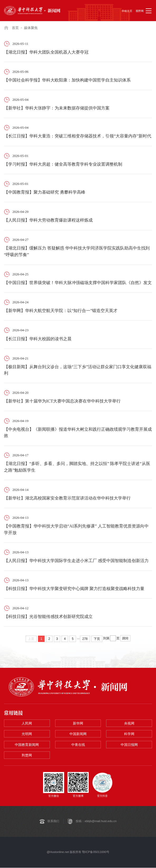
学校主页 (127, 11)
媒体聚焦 (31, 28)
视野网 (140, 11)
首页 (15, 28)
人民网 (27, 723)
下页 (97, 639)
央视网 (129, 723)
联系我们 (53, 822)
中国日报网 (129, 745)
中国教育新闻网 (27, 745)
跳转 (125, 638)
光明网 (27, 734)
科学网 (129, 734)
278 (85, 639)
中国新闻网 (78, 734)
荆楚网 (27, 756)
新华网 (78, 723)
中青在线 (78, 745)
